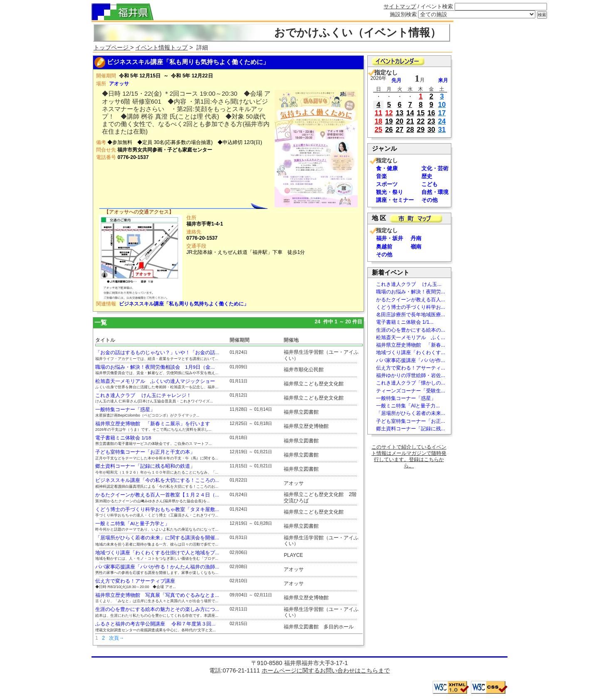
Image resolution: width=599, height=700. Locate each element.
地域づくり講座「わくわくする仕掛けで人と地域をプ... (157, 553)
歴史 (427, 176)
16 (432, 113)
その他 (429, 200)
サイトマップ (400, 6)
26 (389, 130)
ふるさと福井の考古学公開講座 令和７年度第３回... (155, 624)
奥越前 (384, 247)
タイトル (105, 340)
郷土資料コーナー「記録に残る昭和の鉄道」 (145, 466)
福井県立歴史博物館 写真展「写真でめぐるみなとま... (157, 595)
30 (432, 130)
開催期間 (240, 340)
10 (442, 105)
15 (421, 113)
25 (378, 130)
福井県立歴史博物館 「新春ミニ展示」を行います (153, 424)
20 (400, 121)
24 (442, 121)
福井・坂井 (390, 238)
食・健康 (387, 168)
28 (410, 130)
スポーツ (387, 184)
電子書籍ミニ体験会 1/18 (123, 438)
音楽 (381, 176)
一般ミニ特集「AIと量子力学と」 (132, 524)
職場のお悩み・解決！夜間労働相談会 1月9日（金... (155, 367)
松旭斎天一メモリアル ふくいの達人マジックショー (155, 381)
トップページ (112, 47)
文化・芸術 (435, 168)
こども (429, 184)
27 (400, 130)
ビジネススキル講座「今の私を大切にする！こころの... (157, 480)
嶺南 (416, 247)
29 (421, 130)
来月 (443, 80)
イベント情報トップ (161, 47)
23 (432, 121)
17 (442, 113)
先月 (396, 80)
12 (389, 113)
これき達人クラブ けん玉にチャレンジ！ (143, 395)
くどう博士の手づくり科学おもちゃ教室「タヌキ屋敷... (157, 509)
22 (421, 121)
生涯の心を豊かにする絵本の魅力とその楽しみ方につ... (157, 609)
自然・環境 (435, 192)
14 (410, 113)
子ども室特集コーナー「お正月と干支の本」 (145, 452)
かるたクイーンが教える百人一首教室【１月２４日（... (157, 495)
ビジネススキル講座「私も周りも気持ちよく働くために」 (184, 304)
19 (389, 121)
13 (400, 113)
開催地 (291, 340)
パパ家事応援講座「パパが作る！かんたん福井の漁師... (157, 567)
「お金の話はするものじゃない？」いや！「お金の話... (157, 352)
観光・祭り (390, 192)
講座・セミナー (395, 200)
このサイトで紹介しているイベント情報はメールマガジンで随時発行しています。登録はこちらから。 (409, 456)
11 (378, 113)
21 (410, 121)
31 (442, 130)
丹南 (416, 238)
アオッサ (119, 84)
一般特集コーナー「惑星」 (125, 410)
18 (378, 121)
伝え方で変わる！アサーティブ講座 (135, 581)
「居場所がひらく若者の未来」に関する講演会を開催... (157, 538)
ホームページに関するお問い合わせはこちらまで (326, 670)
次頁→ (116, 638)
